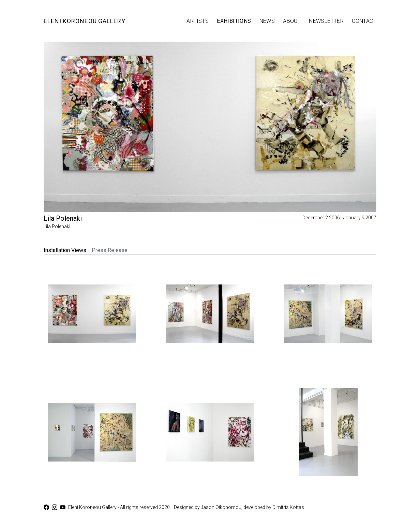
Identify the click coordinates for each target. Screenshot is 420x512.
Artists (198, 21)
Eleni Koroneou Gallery (85, 21)
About (292, 21)
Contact (364, 21)
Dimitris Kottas (288, 507)
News (267, 21)
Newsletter (326, 21)
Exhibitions (234, 21)
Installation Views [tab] (65, 250)
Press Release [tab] (110, 250)
